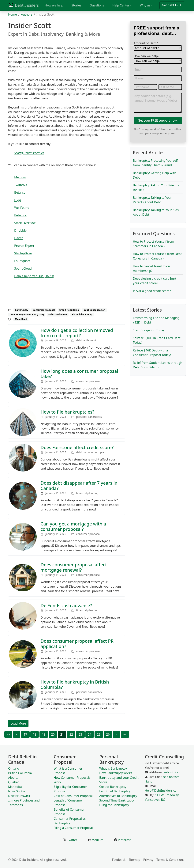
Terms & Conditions (170, 860)
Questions (97, 5)
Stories (76, 5)
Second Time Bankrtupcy (117, 800)
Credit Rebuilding (69, 310)
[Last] (125, 734)
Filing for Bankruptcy (114, 805)
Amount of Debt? (146, 43)
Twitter (72, 840)
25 (99, 734)
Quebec (14, 782)
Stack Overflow (25, 223)
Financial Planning (82, 315)
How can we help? (146, 56)
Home (13, 14)
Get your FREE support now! (158, 120)
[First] (8, 734)
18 (35, 734)
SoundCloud (23, 268)
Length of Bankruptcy (115, 791)
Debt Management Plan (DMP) (27, 315)
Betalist (20, 192)
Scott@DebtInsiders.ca (29, 153)
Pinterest (124, 840)
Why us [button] (145, 5)
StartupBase (23, 253)
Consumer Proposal (44, 310)
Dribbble (20, 230)
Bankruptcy (22, 310)
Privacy (148, 860)
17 (25, 734)
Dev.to (19, 238)
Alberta (13, 778)
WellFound (22, 208)
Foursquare (22, 261)
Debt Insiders (23, 5)
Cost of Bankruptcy (113, 787)
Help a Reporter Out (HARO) (34, 276)
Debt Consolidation (94, 310)
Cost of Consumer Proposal (73, 796)
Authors (27, 14)
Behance (20, 215)
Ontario (14, 768)
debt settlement (86, 340)
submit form (172, 772)
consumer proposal (88, 381)
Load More (18, 723)
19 (44, 734)
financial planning (87, 493)
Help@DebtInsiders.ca (161, 790)
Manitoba (15, 787)
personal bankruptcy (89, 417)
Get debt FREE (172, 5)
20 (53, 734)
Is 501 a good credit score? (152, 291)
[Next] (117, 734)
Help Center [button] (121, 5)
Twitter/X (21, 185)
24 (90, 734)
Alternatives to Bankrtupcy (118, 796)
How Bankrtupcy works (116, 773)
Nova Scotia (17, 791)
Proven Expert (24, 246)
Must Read (21, 319)
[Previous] (17, 734)
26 (108, 734)
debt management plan (91, 452)
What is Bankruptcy (113, 768)
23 (80, 734)
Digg (18, 200)
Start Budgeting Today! (149, 330)
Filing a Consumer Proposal (73, 828)
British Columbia (20, 773)
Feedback (119, 860)
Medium (20, 177)
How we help (54, 5)
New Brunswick (19, 796)
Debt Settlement (58, 315)
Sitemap (134, 860)
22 (71, 734)
